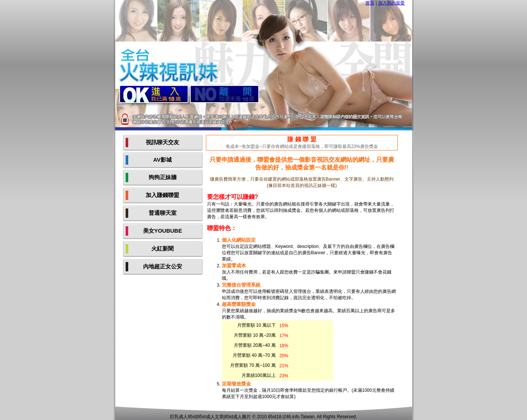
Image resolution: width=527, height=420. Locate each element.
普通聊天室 (163, 213)
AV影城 (162, 160)
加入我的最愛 (391, 3)
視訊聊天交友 (162, 142)
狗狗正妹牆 (163, 177)
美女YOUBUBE (163, 231)
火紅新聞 (162, 248)
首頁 (370, 3)
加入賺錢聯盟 (162, 195)
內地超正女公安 (163, 266)
